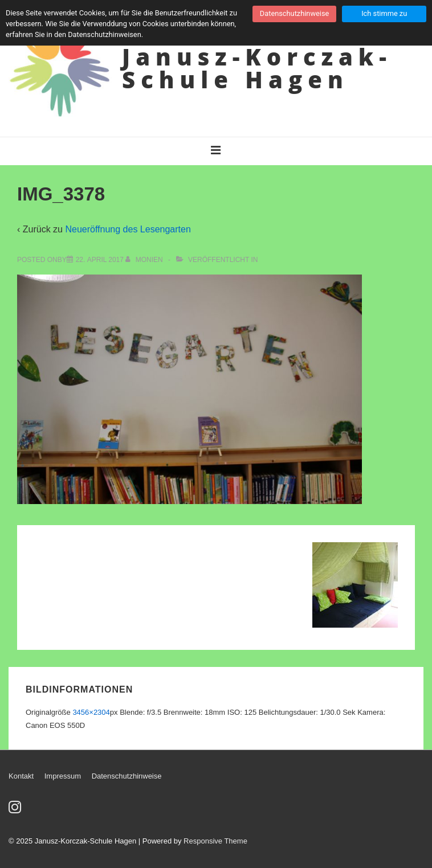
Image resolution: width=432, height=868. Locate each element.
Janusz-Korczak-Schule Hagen (257, 68)
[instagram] (16, 811)
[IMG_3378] (100, 260)
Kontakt (21, 776)
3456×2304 (91, 712)
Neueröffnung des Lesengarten (128, 229)
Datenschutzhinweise (127, 776)
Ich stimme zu (384, 13)
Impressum (63, 776)
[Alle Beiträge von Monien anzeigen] (145, 260)
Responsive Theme (215, 841)
